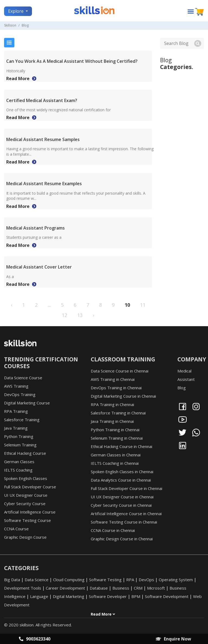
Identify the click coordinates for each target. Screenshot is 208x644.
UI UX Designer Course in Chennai (122, 497)
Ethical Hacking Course (25, 453)
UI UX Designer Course (26, 495)
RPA (130, 580)
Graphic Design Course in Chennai (122, 539)
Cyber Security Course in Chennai (121, 505)
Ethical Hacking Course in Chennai (121, 446)
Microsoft (156, 588)
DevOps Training (20, 394)
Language (39, 596)
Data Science (37, 580)
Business (121, 588)
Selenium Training (20, 445)
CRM (138, 588)
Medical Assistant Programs (35, 228)
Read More (21, 79)
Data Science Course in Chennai (120, 371)
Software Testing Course (27, 520)
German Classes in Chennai (116, 455)
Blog (182, 388)
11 (143, 305)
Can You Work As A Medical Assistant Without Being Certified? (72, 61)
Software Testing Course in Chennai (124, 522)
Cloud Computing (69, 580)
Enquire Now (173, 639)
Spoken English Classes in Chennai (122, 472)
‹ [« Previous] (12, 305)
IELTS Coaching (18, 470)
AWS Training (16, 386)
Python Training (19, 436)
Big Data (12, 580)
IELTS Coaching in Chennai (115, 463)
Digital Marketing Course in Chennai (123, 396)
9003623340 (35, 639)
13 (80, 315)
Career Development (65, 588)
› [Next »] (93, 315)
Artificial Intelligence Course (30, 512)
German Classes (19, 462)
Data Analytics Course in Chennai (121, 480)
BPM (136, 596)
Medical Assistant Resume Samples (43, 139)
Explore (16, 11)
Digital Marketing (69, 596)
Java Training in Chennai (112, 421)
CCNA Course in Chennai (113, 530)
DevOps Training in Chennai (116, 388)
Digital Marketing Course (27, 403)
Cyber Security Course (25, 504)
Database (99, 588)
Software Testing (105, 580)
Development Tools (23, 588)
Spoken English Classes (26, 478)
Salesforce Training (22, 420)
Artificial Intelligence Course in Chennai (126, 514)
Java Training (16, 428)
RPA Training (16, 411)
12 (64, 315)
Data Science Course (23, 378)
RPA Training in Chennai (112, 404)
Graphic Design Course (25, 537)
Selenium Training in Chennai (117, 438)
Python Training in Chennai (115, 430)
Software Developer (108, 596)
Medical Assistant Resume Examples (44, 184)
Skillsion (10, 25)
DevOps (146, 580)
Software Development (167, 596)
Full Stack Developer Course (30, 487)
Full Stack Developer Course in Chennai (126, 488)
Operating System (176, 580)
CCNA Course (16, 529)
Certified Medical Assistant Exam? (42, 100)
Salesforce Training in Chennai (118, 413)
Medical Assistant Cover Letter (39, 267)
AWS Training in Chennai (113, 379)
